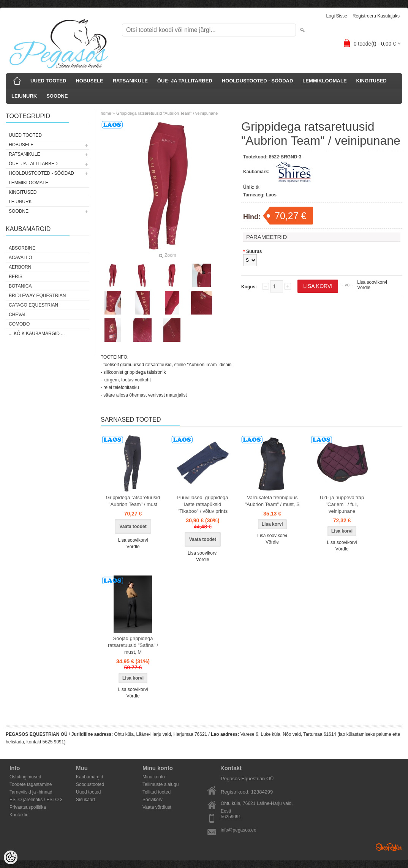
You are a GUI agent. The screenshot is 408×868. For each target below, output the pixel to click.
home (106, 113)
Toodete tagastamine (31, 784)
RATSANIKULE (130, 81)
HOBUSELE (89, 81)
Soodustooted (90, 784)
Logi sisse (337, 16)
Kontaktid (19, 815)
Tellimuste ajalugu (161, 784)
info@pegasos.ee (239, 830)
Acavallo (21, 258)
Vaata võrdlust (157, 807)
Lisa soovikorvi (372, 282)
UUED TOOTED (48, 81)
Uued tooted (88, 792)
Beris (16, 277)
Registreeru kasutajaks (376, 16)
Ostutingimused (25, 777)
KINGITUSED (372, 81)
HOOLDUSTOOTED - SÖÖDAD (258, 81)
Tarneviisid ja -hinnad (31, 792)
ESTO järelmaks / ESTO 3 (36, 800)
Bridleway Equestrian (37, 296)
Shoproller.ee (389, 847)
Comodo (19, 324)
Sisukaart (85, 800)
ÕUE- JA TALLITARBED (185, 81)
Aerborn (20, 267)
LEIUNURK (24, 96)
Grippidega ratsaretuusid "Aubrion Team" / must (133, 501)
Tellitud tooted (157, 792)
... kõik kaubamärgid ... (37, 334)
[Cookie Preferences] (11, 857)
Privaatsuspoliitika (28, 807)
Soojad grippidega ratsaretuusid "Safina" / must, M (133, 645)
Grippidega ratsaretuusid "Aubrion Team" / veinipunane (167, 113)
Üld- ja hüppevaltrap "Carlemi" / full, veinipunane (342, 504)
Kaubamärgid (89, 777)
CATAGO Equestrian (33, 305)
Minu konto (154, 777)
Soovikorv (153, 800)
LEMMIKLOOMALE (324, 81)
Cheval (18, 315)
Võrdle (364, 288)
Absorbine (22, 248)
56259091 (231, 817)
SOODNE (57, 96)
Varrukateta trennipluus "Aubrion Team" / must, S (272, 501)
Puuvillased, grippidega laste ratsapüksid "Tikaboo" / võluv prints (202, 504)
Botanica (20, 286)
